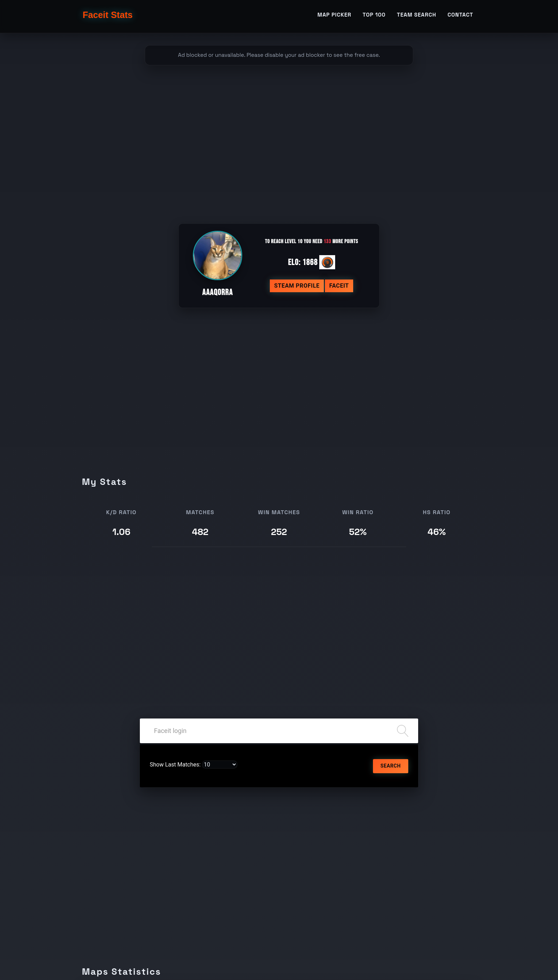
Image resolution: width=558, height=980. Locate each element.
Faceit (339, 286)
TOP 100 (374, 16)
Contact (460, 16)
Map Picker (334, 16)
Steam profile (297, 286)
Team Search (417, 16)
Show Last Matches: (175, 765)
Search (390, 766)
